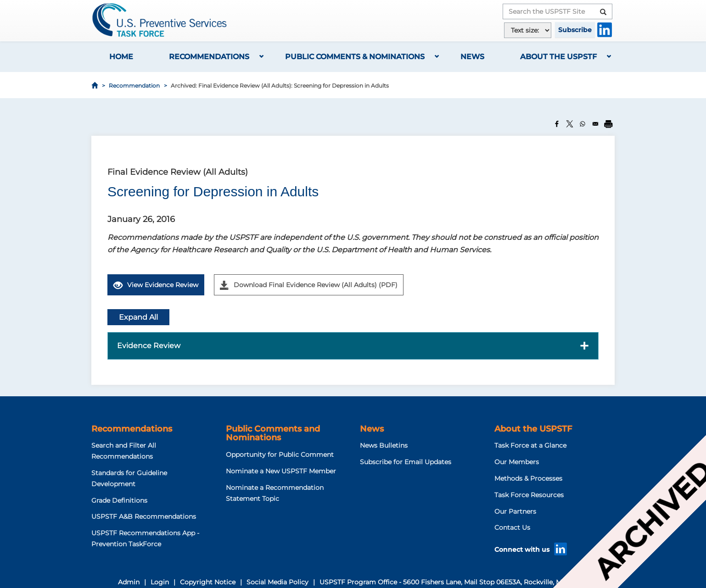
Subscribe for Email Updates (406, 462)
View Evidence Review (156, 285)
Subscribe (575, 30)
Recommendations (209, 57)
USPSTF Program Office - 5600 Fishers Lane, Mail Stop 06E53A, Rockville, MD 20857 (454, 582)
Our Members (517, 462)
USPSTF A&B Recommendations (144, 516)
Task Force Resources (529, 495)
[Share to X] (570, 124)
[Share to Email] (595, 124)
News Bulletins (384, 445)
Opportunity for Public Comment (280, 455)
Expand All (138, 317)
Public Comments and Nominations (273, 433)
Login (160, 582)
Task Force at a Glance (530, 445)
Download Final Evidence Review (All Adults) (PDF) (309, 285)
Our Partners (515, 511)
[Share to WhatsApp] (583, 124)
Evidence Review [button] (149, 346)
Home (121, 57)
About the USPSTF (558, 57)
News (472, 57)
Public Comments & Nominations (355, 57)
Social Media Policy (277, 582)
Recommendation (134, 86)
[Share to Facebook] (557, 124)
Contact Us (512, 527)
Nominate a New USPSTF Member (281, 471)
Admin (129, 582)
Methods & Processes (528, 478)
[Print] (608, 124)
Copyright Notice (208, 582)
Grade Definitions (119, 500)
